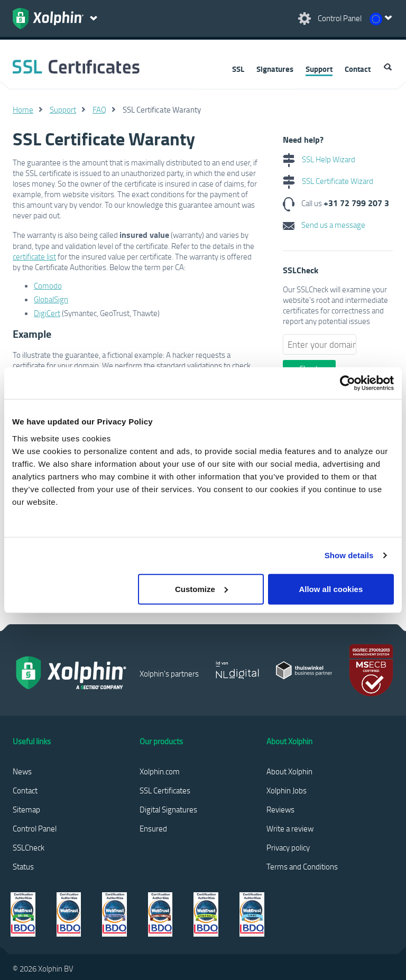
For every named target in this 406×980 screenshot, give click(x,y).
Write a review (290, 828)
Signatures (275, 69)
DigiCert (47, 313)
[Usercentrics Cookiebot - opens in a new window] (348, 383)
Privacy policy (288, 847)
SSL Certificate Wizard (328, 181)
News (22, 771)
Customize (201, 589)
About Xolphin (289, 771)
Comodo (48, 285)
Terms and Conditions (302, 866)
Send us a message (324, 225)
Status (23, 866)
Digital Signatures (168, 809)
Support (319, 69)
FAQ (99, 109)
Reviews (280, 809)
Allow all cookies (331, 589)
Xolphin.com (160, 771)
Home (23, 109)
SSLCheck (29, 847)
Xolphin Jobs (287, 790)
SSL (238, 69)
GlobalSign (51, 299)
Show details (349, 555)
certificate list (34, 256)
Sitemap (26, 809)
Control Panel (35, 828)
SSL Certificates (165, 790)
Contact (358, 69)
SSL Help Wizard (319, 159)
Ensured (153, 828)
